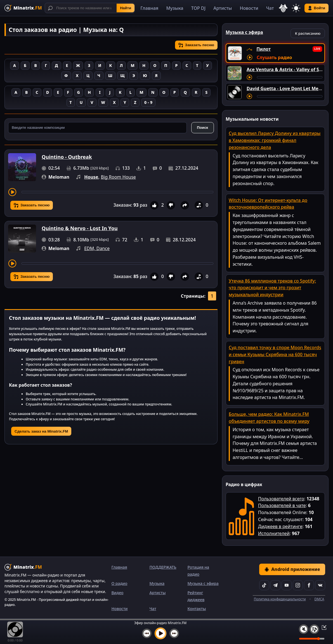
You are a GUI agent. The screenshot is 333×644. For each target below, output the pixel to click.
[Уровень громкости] (312, 639)
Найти (126, 8)
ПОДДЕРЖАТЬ (163, 567)
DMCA (319, 599)
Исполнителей (274, 533)
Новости (249, 8)
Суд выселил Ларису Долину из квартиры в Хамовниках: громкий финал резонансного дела (275, 140)
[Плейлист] (314, 629)
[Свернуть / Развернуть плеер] (322, 627)
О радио (119, 583)
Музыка (175, 8)
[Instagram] (298, 585)
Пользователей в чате (282, 505)
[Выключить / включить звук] (304, 629)
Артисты (223, 8)
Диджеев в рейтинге (280, 526)
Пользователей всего (281, 499)
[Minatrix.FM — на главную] (23, 8)
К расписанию (308, 33)
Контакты (197, 609)
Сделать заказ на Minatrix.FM (41, 431)
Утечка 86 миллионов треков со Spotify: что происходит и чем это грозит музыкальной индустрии (272, 288)
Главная (149, 8)
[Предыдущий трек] (147, 633)
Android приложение (292, 569)
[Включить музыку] (160, 633)
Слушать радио (274, 57)
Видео (117, 593)
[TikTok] (264, 585)
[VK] (320, 585)
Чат (270, 8)
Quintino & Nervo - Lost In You (80, 228)
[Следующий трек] (174, 633)
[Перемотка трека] (117, 192)
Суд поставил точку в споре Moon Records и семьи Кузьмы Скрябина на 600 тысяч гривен (275, 354)
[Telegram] (275, 585)
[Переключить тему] (296, 8)
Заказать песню (196, 45)
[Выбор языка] (283, 8)
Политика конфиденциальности (280, 599)
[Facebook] (309, 585)
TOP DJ (198, 8)
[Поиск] (90, 8)
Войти (317, 8)
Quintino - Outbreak (67, 157)
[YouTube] (287, 585)
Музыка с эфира (203, 583)
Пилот (264, 49)
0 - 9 (148, 102)
